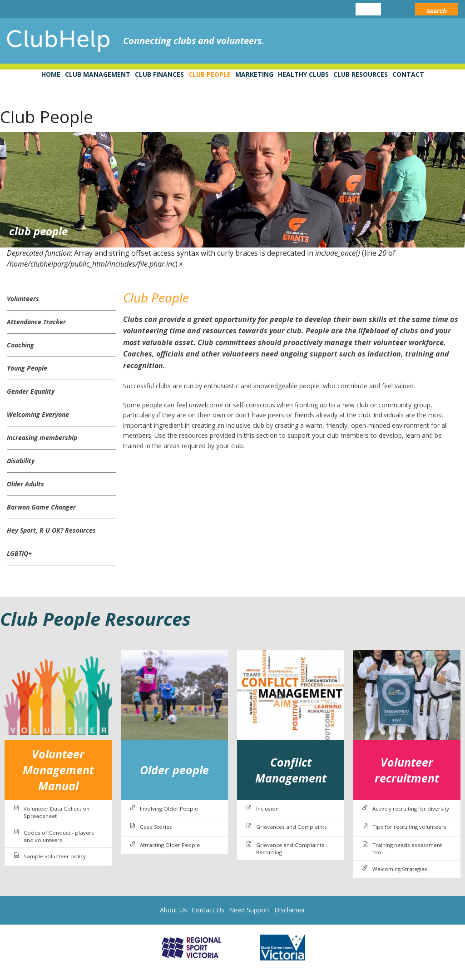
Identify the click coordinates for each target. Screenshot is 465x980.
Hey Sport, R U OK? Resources (51, 530)
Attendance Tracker (36, 322)
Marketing (254, 74)
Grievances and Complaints (292, 827)
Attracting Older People (170, 845)
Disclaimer (290, 910)
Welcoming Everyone (38, 414)
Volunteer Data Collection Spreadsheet (57, 812)
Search (437, 11)
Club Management (98, 74)
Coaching (20, 345)
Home (51, 74)
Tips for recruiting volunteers (409, 827)
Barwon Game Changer (41, 507)
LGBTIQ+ (19, 553)
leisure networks (426, 41)
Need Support (249, 910)
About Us (173, 910)
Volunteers (23, 299)
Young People (27, 368)
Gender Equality (31, 391)
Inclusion (267, 809)
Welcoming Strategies (400, 869)
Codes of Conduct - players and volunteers (59, 836)
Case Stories (156, 827)
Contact (408, 74)
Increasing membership (42, 438)
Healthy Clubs (303, 74)
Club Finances (159, 74)
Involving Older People (169, 809)
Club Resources (361, 74)
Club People (210, 74)
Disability (21, 461)
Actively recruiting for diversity (411, 809)
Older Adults (25, 484)
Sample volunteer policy (55, 856)
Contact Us (208, 910)
